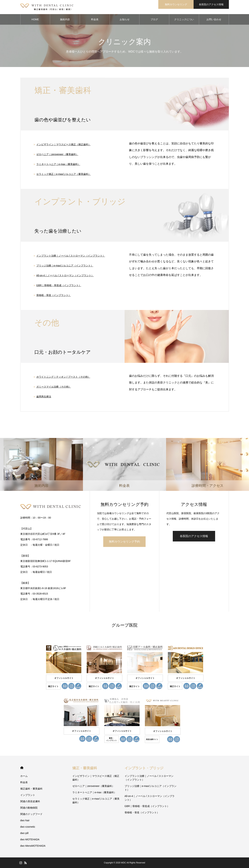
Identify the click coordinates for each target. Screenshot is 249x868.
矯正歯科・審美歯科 (31, 789)
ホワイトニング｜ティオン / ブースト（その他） (63, 377)
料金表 (95, 19)
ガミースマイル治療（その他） (54, 387)
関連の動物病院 (29, 808)
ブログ (154, 19)
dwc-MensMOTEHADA (33, 846)
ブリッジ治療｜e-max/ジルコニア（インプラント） (65, 266)
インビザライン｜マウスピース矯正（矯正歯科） (64, 144)
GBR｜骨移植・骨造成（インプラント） (59, 285)
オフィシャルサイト (64, 678)
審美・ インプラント (112, 739)
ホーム (24, 776)
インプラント (28, 795)
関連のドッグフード (31, 814)
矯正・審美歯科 (85, 768)
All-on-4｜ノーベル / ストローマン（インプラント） (65, 275)
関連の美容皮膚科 (30, 801)
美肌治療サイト (152, 739)
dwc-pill (24, 833)
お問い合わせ (214, 19)
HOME (35, 19)
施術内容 (65, 19)
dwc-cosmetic (28, 827)
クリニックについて (184, 21)
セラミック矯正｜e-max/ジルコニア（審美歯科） (64, 174)
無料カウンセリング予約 (124, 542)
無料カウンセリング (176, 4)
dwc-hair (25, 820)
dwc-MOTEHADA (30, 839)
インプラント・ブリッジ (144, 768)
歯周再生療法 (44, 397)
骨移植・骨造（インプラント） (54, 295)
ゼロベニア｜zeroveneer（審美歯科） (57, 154)
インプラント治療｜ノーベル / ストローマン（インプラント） (71, 256)
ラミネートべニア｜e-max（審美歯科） (58, 164)
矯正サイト (53, 686)
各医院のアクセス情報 (211, 4)
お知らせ (125, 19)
